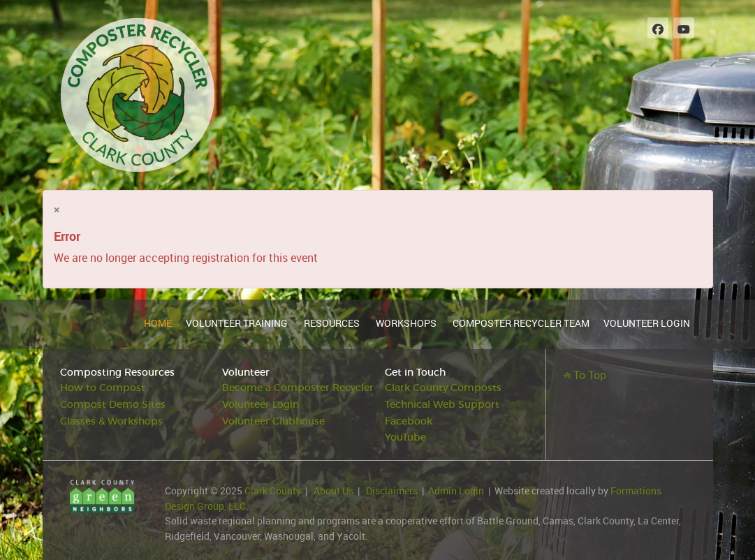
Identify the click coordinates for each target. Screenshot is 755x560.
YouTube (405, 437)
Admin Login (456, 491)
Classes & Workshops (111, 421)
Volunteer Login (261, 405)
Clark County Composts (443, 388)
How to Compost (103, 388)
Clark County (273, 491)
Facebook (409, 421)
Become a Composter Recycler (298, 388)
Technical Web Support (442, 405)
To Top (585, 375)
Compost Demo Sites (113, 405)
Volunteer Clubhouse (273, 421)
